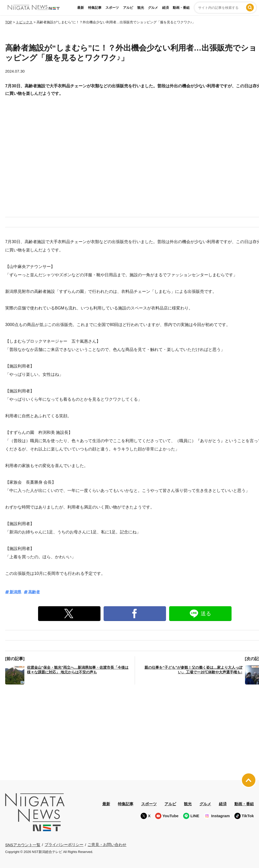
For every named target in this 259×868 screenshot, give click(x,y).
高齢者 (34, 592)
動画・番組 (181, 8)
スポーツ (112, 8)
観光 (141, 8)
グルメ (153, 8)
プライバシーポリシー (64, 845)
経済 (166, 8)
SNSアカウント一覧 (23, 845)
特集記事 (95, 8)
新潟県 (15, 592)
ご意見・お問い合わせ (107, 845)
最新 (81, 8)
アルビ (128, 8)
